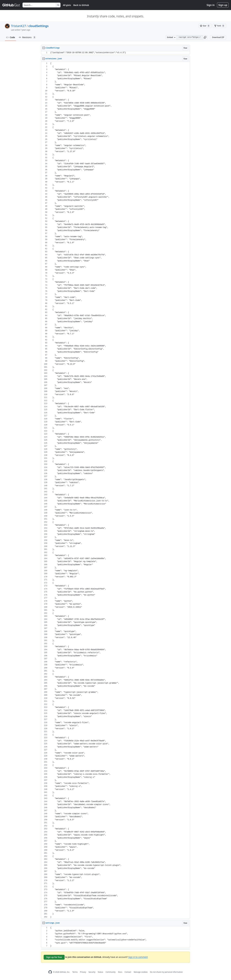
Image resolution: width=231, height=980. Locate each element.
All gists (67, 5)
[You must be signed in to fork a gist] (219, 26)
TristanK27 (18, 26)
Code (11, 37)
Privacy (83, 972)
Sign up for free (54, 957)
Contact (128, 972)
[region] (115, 53)
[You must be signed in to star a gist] (205, 26)
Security (92, 972)
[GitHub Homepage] (50, 972)
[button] (205, 37)
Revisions (27, 37)
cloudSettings (39, 26)
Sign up (223, 5)
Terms (75, 972)
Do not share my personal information (166, 972)
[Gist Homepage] (11, 5)
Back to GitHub (81, 5)
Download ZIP (218, 37)
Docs (120, 972)
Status (101, 972)
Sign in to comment (138, 957)
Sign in (211, 5)
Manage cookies (140, 972)
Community (111, 972)
